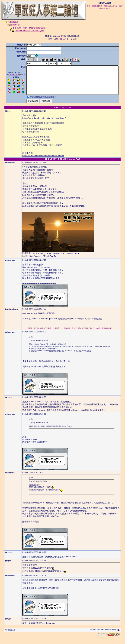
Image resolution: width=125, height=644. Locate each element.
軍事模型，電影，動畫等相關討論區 (26, 28)
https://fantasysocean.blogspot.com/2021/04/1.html (56, 259)
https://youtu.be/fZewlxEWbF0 (43, 262)
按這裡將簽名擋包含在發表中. (38, 103)
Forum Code (9, 75)
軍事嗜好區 (12, 25)
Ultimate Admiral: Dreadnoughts (26, 30)
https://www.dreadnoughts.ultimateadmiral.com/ (44, 124)
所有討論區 (10, 22)
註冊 (62, 39)
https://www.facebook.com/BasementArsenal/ (43, 161)
